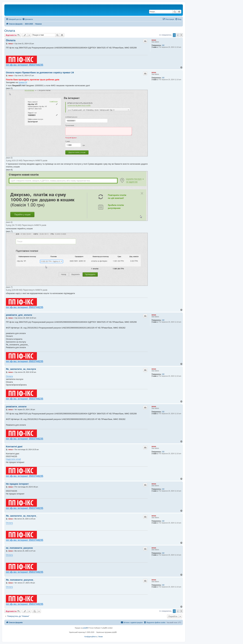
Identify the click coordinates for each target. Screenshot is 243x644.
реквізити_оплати (16, 406)
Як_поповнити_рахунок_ (20, 580)
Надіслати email (13, 459)
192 (163, 45)
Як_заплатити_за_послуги (21, 369)
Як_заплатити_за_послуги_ (22, 516)
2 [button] (178, 35)
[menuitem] (28, 19)
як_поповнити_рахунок (19, 548)
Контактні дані (14, 446)
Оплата (10, 31)
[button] (181, 35)
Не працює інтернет (17, 484)
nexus (154, 40)
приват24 (23, 82)
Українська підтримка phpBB (106, 632)
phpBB (85, 628)
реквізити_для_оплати (19, 315)
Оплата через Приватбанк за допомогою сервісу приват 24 (40, 72)
